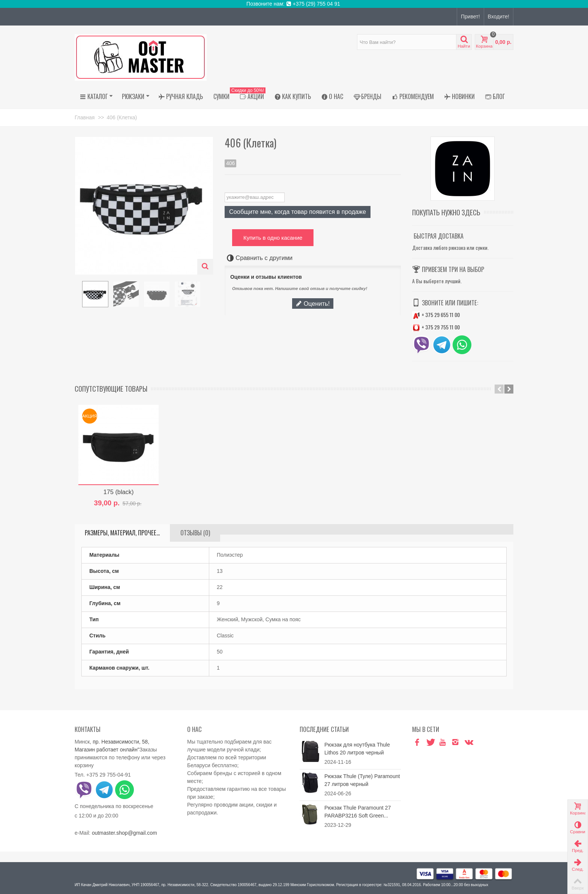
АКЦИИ (250, 96)
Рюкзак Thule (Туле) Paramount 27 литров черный (362, 780)
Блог (495, 96)
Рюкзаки (136, 96)
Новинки (460, 96)
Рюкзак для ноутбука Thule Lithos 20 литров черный (357, 749)
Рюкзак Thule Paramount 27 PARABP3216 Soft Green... (358, 812)
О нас (332, 96)
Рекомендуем (413, 96)
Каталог (96, 96)
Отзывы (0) (195, 533)
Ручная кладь (181, 96)
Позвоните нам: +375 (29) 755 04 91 (294, 4)
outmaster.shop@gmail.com (124, 833)
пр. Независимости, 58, (121, 742)
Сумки (221, 96)
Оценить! (313, 304)
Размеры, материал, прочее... (122, 533)
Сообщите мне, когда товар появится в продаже (298, 212)
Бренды (367, 96)
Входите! (499, 17)
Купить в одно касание (273, 238)
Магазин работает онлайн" (107, 750)
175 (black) (119, 492)
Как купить (293, 96)
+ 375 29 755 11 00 (436, 327)
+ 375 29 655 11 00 (436, 315)
